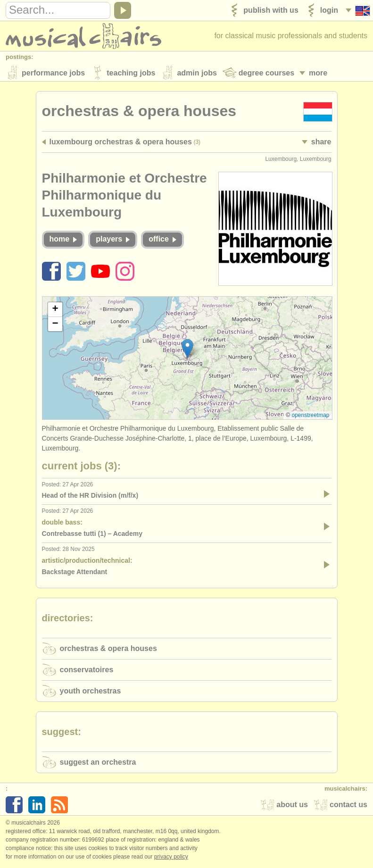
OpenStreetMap (310, 417)
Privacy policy (171, 858)
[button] (187, 350)
